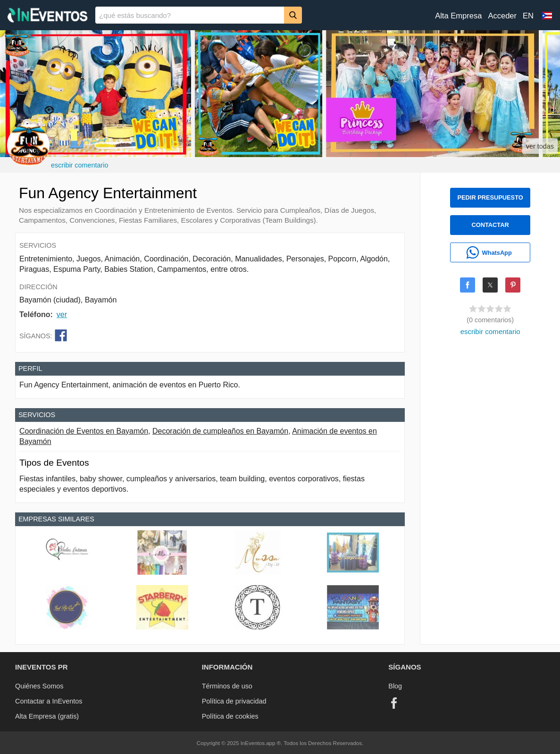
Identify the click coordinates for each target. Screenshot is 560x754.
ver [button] (62, 314)
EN (528, 16)
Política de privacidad (234, 701)
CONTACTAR (490, 225)
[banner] (280, 15)
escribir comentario (80, 165)
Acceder (502, 16)
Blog (395, 686)
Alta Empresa (458, 16)
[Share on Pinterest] (513, 285)
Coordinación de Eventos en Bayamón (84, 431)
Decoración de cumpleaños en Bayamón (220, 431)
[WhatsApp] (490, 252)
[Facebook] (394, 703)
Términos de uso (227, 686)
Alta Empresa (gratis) (47, 716)
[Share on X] (490, 285)
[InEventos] (48, 16)
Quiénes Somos (39, 686)
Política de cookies (230, 716)
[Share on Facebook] (468, 285)
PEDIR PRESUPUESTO (490, 197)
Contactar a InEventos (49, 701)
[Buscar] (293, 15)
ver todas (540, 146)
